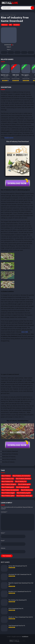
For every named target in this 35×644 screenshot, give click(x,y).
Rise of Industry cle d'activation (21, 476)
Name (3, 533)
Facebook (4, 52)
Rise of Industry (6, 476)
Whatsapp (31, 52)
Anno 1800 (25, 332)
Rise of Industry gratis (8, 487)
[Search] (17, 8)
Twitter (11, 52)
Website (3, 548)
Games (7, 15)
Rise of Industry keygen (8, 493)
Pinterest (17, 52)
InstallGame (25, 637)
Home (3, 15)
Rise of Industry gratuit (23, 487)
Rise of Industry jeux (27, 490)
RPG (10, 25)
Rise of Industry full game (9, 484)
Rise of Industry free (7, 481)
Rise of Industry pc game (24, 493)
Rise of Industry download (23, 479)
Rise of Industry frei (21, 481)
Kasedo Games (9, 138)
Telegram (24, 52)
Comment (4, 512)
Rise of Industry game (24, 484)
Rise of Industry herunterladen (10, 490)
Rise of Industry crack (8, 479)
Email (3, 541)
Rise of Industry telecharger (24, 496)
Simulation (16, 25)
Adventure (13, 15)
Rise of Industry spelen (8, 496)
